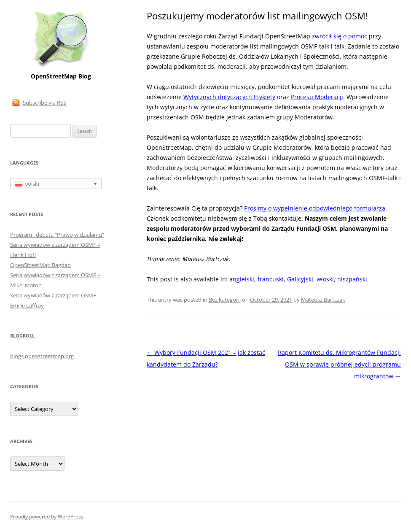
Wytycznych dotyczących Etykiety (229, 97)
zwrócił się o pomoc (340, 36)
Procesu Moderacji (317, 97)
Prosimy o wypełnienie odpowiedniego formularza (315, 208)
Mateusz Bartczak (323, 300)
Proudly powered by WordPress (47, 517)
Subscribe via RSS (44, 103)
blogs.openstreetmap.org (42, 356)
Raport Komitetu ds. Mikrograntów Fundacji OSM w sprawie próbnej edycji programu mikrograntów (339, 364)
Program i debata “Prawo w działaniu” (57, 235)
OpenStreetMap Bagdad (40, 265)
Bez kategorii (225, 300)
